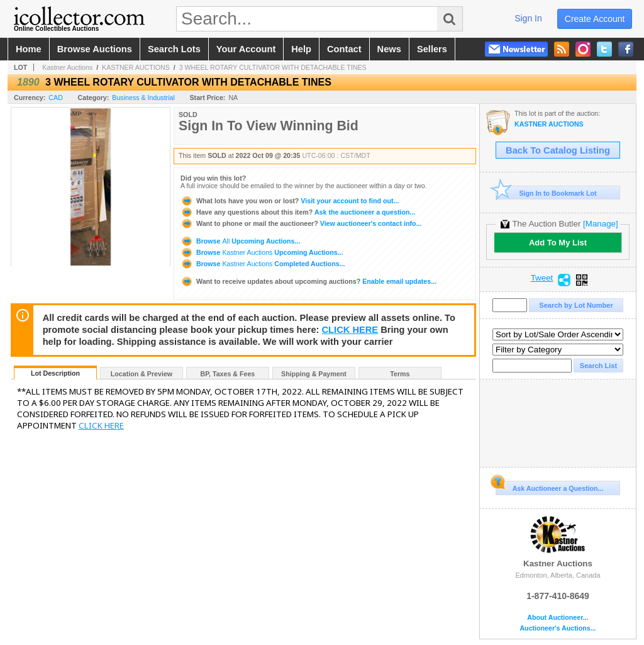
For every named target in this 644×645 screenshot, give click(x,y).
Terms (400, 374)
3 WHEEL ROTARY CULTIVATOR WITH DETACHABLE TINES (273, 67)
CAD (56, 98)
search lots (174, 49)
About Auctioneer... (558, 618)
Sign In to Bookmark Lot (546, 193)
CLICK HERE (350, 330)
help (301, 49)
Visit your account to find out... (290, 201)
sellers (432, 49)
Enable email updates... (308, 281)
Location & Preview (142, 374)
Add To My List (558, 243)
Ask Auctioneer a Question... (549, 486)
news (389, 49)
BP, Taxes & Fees (228, 374)
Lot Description (55, 373)
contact (344, 49)
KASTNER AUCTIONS (136, 67)
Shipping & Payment (314, 374)
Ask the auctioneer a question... (298, 212)
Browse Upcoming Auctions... (240, 241)
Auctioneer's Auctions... (558, 628)
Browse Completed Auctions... (263, 264)
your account (246, 49)
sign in (528, 18)
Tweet (542, 278)
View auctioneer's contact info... (301, 223)
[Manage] (600, 224)
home (29, 49)
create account (595, 19)
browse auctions (95, 49)
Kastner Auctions (67, 67)
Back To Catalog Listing (558, 150)
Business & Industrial (143, 98)
